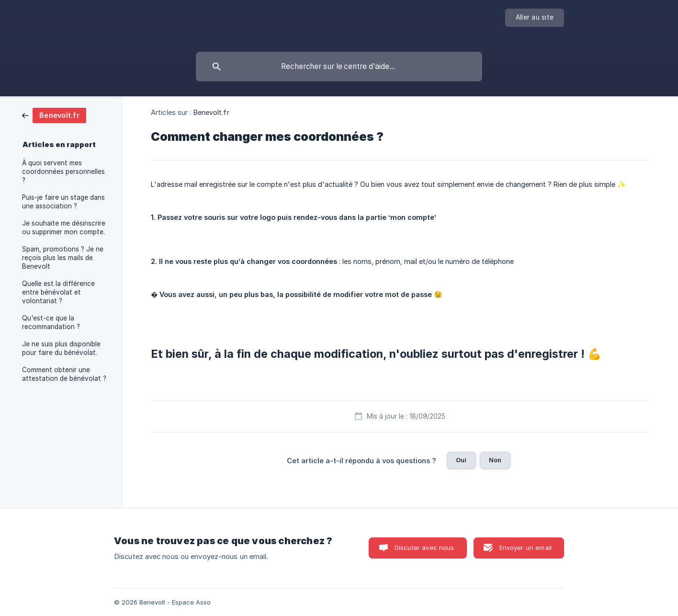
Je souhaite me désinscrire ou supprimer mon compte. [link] (64, 228)
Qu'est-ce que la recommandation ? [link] (51, 322)
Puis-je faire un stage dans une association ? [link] (63, 202)
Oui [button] (461, 460)
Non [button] (495, 460)
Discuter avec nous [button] (424, 548)
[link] (54, 115)
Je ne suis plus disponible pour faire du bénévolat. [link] (61, 348)
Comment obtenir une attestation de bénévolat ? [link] (64, 374)
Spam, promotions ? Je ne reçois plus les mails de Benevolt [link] (63, 258)
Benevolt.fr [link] (211, 112)
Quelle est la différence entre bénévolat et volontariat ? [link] (58, 292)
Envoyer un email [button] (525, 548)
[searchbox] (339, 67)
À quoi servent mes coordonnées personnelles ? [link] (63, 171)
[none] (535, 18)
